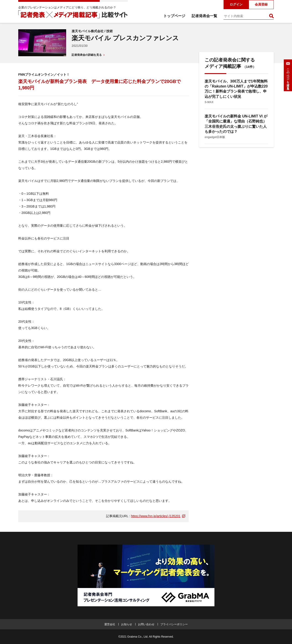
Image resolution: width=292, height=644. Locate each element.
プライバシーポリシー (174, 624)
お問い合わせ (146, 624)
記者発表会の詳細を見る (87, 55)
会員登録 (261, 4)
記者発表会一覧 (204, 16)
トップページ (174, 16)
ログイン (236, 4)
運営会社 (110, 624)
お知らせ (127, 624)
